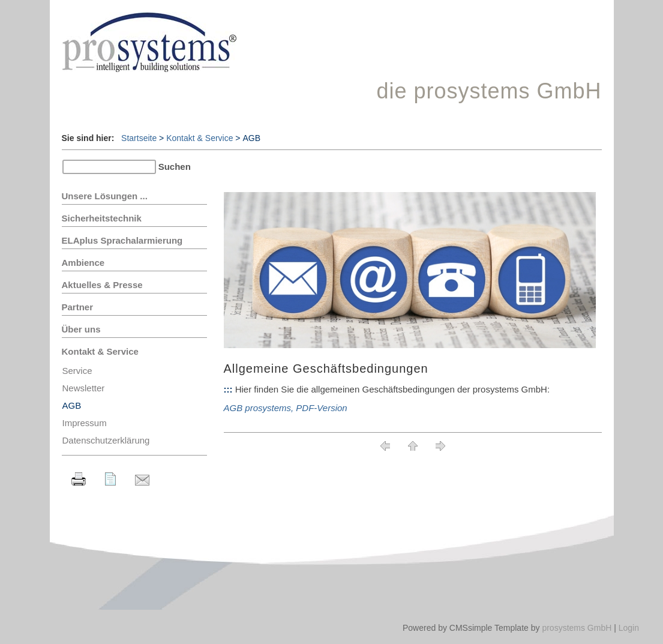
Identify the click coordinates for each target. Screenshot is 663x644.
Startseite (139, 138)
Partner (78, 307)
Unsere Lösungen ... (105, 196)
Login (629, 628)
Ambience (83, 263)
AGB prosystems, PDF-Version (286, 408)
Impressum (85, 423)
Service (77, 371)
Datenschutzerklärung (106, 440)
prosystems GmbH (577, 628)
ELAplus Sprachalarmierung (122, 240)
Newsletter (84, 388)
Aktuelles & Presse (102, 285)
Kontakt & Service (199, 138)
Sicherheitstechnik (102, 218)
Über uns (81, 329)
